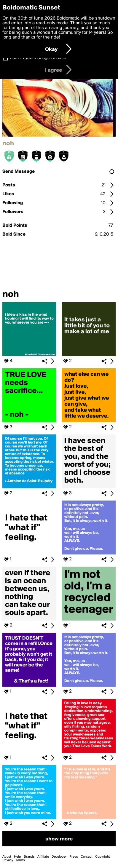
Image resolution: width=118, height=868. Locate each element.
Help (17, 857)
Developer (59, 857)
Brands (29, 857)
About (7, 857)
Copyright (103, 857)
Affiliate (43, 857)
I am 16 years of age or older (38, 58)
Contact (87, 857)
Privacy (8, 860)
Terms (20, 860)
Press (74, 857)
